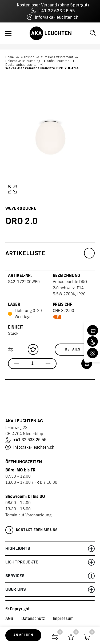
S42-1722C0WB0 (24, 282)
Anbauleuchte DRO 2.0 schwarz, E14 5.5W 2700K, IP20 (70, 288)
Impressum (63, 618)
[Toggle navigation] (8, 33)
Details (73, 349)
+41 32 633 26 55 (53, 11)
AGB (9, 618)
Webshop (27, 57)
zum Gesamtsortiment (57, 57)
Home (10, 57)
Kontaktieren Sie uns (31, 530)
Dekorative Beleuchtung (23, 61)
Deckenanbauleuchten (22, 65)
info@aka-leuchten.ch (53, 17)
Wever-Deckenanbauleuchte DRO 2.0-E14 (42, 68)
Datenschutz (33, 618)
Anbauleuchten (58, 61)
